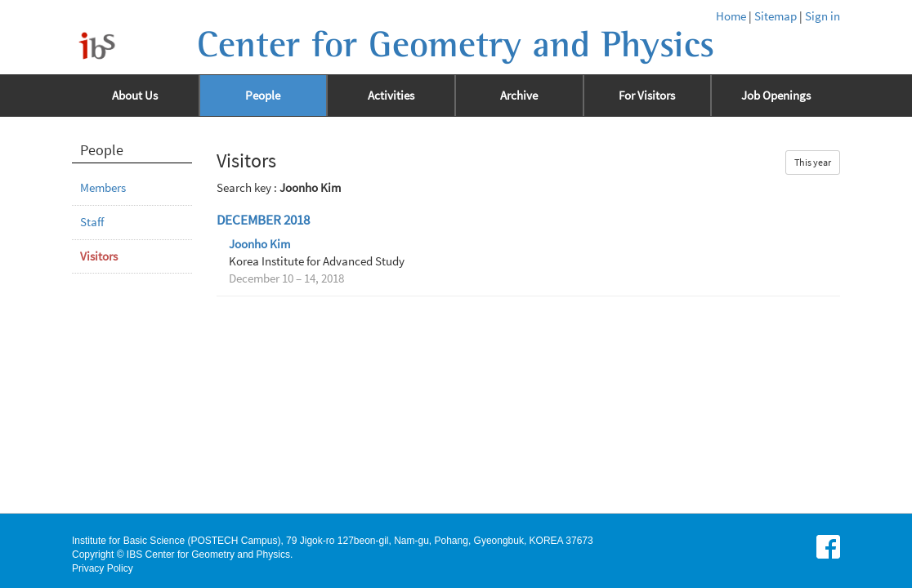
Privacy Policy (103, 568)
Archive (519, 96)
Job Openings (776, 96)
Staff (92, 222)
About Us (135, 96)
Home (731, 16)
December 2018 (263, 220)
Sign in (823, 16)
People (263, 96)
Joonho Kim (259, 244)
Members (103, 188)
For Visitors (647, 96)
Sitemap (776, 16)
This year (813, 162)
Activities (391, 96)
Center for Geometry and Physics (456, 45)
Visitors (99, 256)
